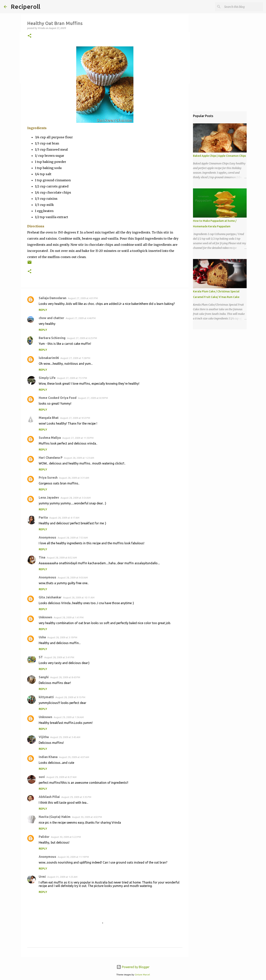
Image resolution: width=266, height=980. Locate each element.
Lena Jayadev (49, 497)
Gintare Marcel (142, 975)
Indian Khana (48, 757)
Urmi (42, 877)
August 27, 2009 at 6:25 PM (82, 338)
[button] (30, 36)
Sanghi (44, 677)
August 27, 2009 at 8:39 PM (93, 398)
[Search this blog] (243, 7)
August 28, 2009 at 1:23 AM (79, 458)
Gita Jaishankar (50, 597)
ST (41, 657)
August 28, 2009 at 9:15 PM (70, 697)
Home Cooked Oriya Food (58, 398)
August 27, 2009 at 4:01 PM (83, 298)
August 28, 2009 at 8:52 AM (62, 558)
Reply (43, 310)
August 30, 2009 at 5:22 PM (66, 837)
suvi (42, 777)
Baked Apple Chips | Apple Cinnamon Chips (219, 156)
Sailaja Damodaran (53, 298)
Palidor (44, 837)
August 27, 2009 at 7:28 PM (75, 358)
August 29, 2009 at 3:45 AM (65, 737)
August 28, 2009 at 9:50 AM (73, 577)
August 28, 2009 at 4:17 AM (64, 518)
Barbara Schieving (52, 338)
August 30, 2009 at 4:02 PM (87, 817)
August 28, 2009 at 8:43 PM (65, 677)
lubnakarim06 (49, 358)
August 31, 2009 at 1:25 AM (62, 877)
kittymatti (46, 697)
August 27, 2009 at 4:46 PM (81, 318)
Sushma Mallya (50, 438)
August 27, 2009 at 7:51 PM (72, 378)
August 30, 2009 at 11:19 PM (73, 857)
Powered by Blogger (133, 967)
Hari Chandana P (51, 458)
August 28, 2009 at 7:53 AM (73, 538)
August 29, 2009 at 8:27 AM (61, 777)
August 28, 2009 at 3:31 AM (74, 478)
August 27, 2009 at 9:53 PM (75, 418)
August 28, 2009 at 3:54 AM (76, 498)
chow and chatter (51, 318)
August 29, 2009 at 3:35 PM (76, 797)
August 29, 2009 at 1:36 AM (69, 717)
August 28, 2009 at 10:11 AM (79, 597)
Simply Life (47, 378)
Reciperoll (25, 7)
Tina (42, 557)
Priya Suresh (48, 478)
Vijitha (44, 737)
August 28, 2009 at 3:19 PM (62, 637)
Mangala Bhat (49, 418)
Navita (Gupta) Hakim (55, 817)
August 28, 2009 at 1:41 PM (69, 617)
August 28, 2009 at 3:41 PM (59, 657)
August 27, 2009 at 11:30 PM (78, 438)
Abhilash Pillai (49, 797)
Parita (43, 517)
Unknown (45, 617)
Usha (42, 637)
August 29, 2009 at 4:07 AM (74, 757)
